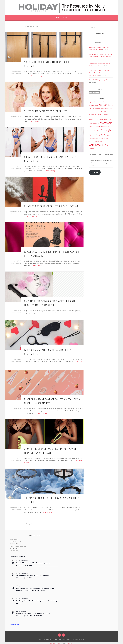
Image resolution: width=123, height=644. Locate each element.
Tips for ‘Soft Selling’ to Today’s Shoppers (100, 80)
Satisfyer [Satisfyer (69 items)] (102, 127)
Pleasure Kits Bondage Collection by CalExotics (51, 206)
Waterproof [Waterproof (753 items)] (95, 145)
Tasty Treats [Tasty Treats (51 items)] (101, 139)
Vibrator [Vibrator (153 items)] (92, 141)
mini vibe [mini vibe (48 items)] (97, 117)
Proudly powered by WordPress (50, 639)
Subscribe (95, 172)
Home (58, 18)
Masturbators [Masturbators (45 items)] (92, 117)
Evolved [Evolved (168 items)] (103, 112)
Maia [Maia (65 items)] (108, 115)
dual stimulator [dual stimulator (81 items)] (108, 109)
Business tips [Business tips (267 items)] (104, 105)
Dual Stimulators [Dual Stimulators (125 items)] (94, 112)
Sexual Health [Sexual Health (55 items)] (97, 131)
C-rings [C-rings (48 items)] (111, 105)
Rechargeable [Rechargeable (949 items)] (105, 123)
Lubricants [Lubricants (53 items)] (104, 115)
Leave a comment (16, 73)
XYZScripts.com (70, 643)
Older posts (28, 524)
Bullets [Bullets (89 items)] (96, 105)
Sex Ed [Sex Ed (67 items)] (106, 127)
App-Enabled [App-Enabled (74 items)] (92, 102)
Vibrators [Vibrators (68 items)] (97, 141)
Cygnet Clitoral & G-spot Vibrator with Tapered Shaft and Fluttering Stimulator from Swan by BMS (100, 73)
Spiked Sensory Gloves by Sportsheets (46, 111)
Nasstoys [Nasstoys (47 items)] (107, 117)
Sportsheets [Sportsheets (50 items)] (91, 139)
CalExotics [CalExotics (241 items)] (93, 108)
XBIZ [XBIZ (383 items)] (104, 145)
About (65, 18)
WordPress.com (78, 639)
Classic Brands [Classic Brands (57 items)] (101, 109)
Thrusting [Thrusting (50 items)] (106, 139)
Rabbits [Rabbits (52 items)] (95, 123)
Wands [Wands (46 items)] (101, 141)
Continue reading (37, 76)
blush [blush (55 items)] (105, 102)
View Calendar (14, 625)
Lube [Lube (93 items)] (95, 114)
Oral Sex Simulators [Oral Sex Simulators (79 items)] (99, 119)
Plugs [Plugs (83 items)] (106, 119)
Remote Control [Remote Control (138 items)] (94, 127)
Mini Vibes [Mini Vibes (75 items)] (102, 117)
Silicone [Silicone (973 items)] (100, 135)
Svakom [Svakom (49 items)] (96, 139)
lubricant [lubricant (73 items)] (99, 115)
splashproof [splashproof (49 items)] (108, 135)
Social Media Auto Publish (55, 643)
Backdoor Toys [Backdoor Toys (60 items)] (100, 102)
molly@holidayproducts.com (18, 546)
